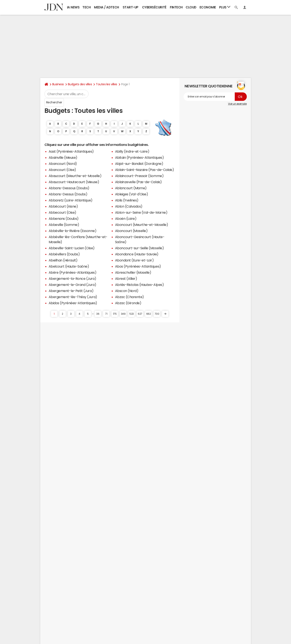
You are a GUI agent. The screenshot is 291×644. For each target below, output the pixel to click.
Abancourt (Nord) (63, 164)
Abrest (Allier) (126, 279)
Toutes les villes (107, 84)
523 (132, 314)
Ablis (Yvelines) (127, 200)
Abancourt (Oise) (62, 170)
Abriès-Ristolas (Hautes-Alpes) (139, 285)
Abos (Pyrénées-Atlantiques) (138, 266)
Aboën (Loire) (126, 219)
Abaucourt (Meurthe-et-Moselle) (75, 176)
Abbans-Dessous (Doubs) (69, 188)
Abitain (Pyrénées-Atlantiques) (139, 157)
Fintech (176, 7)
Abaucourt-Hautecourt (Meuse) (74, 182)
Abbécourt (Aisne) (63, 206)
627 (140, 314)
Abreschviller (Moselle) (133, 272)
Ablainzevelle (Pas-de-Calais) (138, 182)
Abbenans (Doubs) (64, 219)
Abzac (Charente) (129, 297)
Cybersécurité (154, 7)
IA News (73, 7)
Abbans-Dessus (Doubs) (68, 194)
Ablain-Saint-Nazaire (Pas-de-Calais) (145, 170)
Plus (225, 7)
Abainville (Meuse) (63, 157)
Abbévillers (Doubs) (64, 254)
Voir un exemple (237, 104)
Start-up (131, 7)
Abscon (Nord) (127, 291)
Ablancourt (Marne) (131, 188)
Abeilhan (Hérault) (63, 260)
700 (157, 314)
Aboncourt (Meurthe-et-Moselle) (142, 225)
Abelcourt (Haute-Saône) (69, 266)
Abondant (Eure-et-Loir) (134, 260)
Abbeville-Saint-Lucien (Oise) (72, 248)
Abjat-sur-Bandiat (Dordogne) (139, 164)
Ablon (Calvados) (129, 206)
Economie (208, 7)
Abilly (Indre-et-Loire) (132, 151)
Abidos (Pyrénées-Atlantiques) (73, 303)
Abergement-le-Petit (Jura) (71, 291)
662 (149, 314)
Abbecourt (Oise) (62, 212)
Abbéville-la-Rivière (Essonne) (73, 231)
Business (58, 84)
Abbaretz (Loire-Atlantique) (71, 200)
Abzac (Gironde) (128, 303)
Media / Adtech (106, 7)
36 (98, 314)
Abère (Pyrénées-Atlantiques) (73, 272)
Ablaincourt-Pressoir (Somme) (139, 176)
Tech (86, 7)
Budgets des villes (80, 84)
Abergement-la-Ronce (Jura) (72, 279)
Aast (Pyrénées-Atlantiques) (71, 151)
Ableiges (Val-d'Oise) (132, 194)
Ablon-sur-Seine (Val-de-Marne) (141, 212)
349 (123, 314)
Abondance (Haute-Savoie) (137, 254)
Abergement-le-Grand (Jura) (72, 285)
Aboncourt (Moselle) (131, 231)
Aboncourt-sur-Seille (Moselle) (139, 248)
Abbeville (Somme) (64, 225)
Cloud (191, 7)
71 (106, 314)
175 (115, 314)
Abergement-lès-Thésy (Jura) (73, 297)
